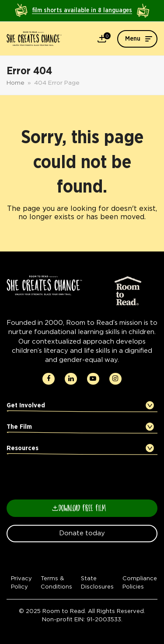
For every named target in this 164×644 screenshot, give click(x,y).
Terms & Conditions (56, 582)
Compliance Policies (140, 582)
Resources (23, 448)
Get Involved (26, 405)
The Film (19, 427)
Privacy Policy (21, 582)
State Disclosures (97, 582)
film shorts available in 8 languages (82, 10)
